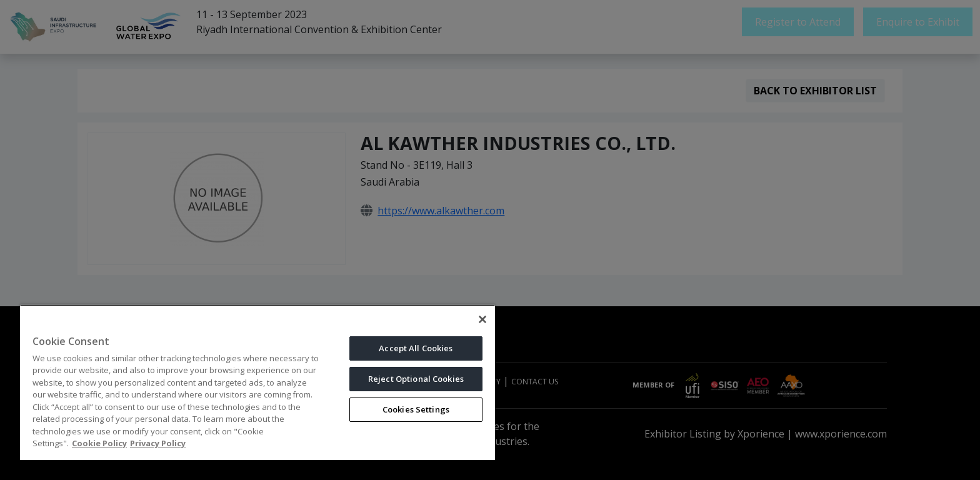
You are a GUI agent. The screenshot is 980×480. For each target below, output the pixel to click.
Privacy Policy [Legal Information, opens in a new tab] (158, 443)
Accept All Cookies (416, 348)
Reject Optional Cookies (416, 379)
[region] (257, 382)
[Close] (482, 319)
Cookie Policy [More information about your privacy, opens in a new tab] (99, 443)
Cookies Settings (416, 409)
